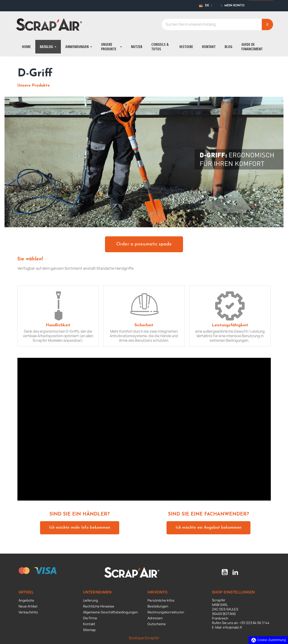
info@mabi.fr (233, 627)
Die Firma (90, 618)
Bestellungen (158, 606)
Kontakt (89, 624)
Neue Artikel (28, 606)
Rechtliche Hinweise (99, 606)
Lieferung (90, 600)
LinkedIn (235, 572)
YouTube (225, 572)
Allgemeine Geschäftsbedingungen (111, 612)
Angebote (26, 600)
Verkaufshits (28, 612)
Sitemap (89, 630)
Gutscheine (157, 624)
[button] (144, 244)
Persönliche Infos (161, 600)
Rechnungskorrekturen (166, 612)
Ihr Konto (158, 592)
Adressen (155, 618)
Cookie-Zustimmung (268, 640)
